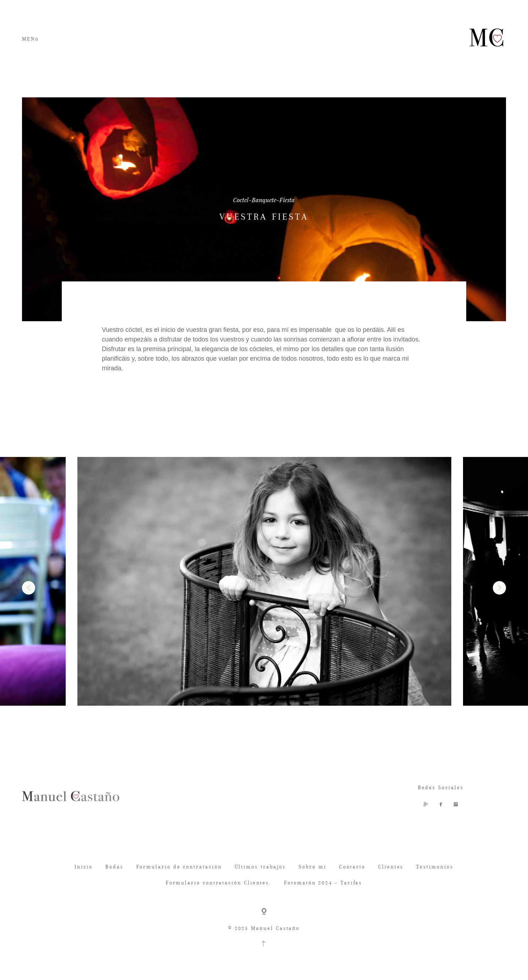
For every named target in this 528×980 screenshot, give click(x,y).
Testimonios (435, 867)
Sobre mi (312, 867)
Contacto (352, 867)
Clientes (391, 867)
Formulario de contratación (179, 867)
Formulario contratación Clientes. (219, 883)
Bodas (115, 867)
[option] (264, 581)
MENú (31, 39)
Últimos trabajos (260, 867)
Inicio (84, 867)
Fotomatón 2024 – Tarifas (323, 883)
